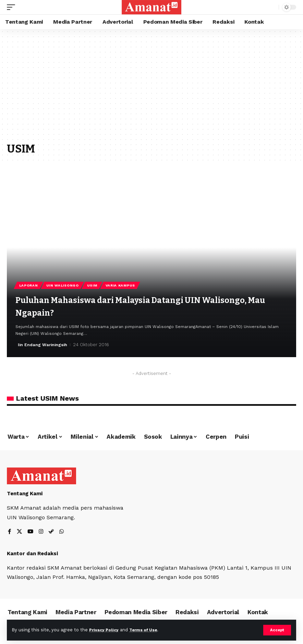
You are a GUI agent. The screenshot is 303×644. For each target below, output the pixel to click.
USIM (95, 285)
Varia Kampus (124, 285)
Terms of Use (148, 630)
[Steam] (52, 532)
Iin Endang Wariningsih (44, 345)
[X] (20, 532)
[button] (283, 174)
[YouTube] (31, 532)
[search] (272, 7)
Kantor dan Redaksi (32, 554)
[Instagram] (42, 532)
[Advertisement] (151, 89)
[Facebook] (10, 532)
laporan (29, 285)
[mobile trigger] (13, 7)
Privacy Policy (105, 630)
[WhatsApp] (63, 532)
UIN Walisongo (64, 285)
